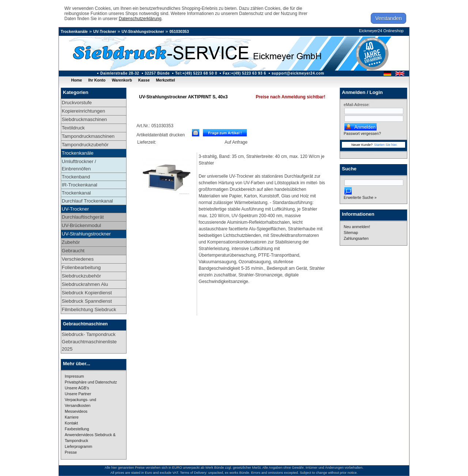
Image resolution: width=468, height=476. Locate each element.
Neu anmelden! (357, 227)
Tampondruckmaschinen (88, 136)
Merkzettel (165, 80)
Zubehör (71, 242)
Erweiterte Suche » (360, 197)
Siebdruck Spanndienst (87, 301)
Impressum (74, 376)
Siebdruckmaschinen (84, 119)
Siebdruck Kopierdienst (87, 293)
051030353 (179, 31)
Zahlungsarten (356, 238)
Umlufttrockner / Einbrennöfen (79, 165)
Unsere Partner (78, 394)
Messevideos (76, 411)
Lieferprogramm (78, 446)
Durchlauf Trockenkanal (87, 201)
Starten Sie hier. (386, 145)
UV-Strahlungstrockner (143, 31)
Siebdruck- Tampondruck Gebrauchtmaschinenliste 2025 (89, 342)
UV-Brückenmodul (81, 225)
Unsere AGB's (77, 388)
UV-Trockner (105, 31)
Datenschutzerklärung (140, 19)
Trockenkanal (76, 193)
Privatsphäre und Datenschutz (91, 382)
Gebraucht (73, 251)
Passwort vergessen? (362, 133)
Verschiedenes (78, 259)
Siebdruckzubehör (81, 276)
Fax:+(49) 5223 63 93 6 (244, 73)
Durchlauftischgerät (83, 217)
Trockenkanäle (74, 31)
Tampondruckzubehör (85, 145)
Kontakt (71, 423)
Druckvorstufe (77, 103)
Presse (71, 452)
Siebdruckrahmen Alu (85, 284)
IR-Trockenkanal (80, 185)
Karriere (72, 417)
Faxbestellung (77, 429)
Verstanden (388, 18)
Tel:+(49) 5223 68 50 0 (196, 73)
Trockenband (76, 177)
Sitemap (351, 233)
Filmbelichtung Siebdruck (89, 309)
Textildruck (73, 128)
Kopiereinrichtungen (84, 111)
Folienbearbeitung (81, 267)
